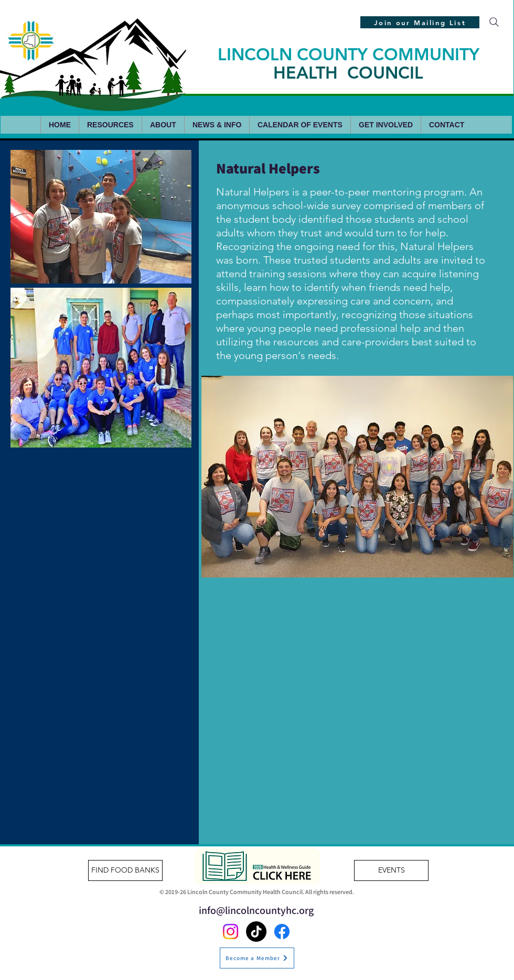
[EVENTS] (391, 870)
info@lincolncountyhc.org (256, 910)
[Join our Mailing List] (420, 22)
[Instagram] (231, 932)
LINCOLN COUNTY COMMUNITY (349, 63)
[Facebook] (282, 932)
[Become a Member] (257, 958)
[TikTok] (256, 932)
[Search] (494, 22)
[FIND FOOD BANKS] (125, 870)
